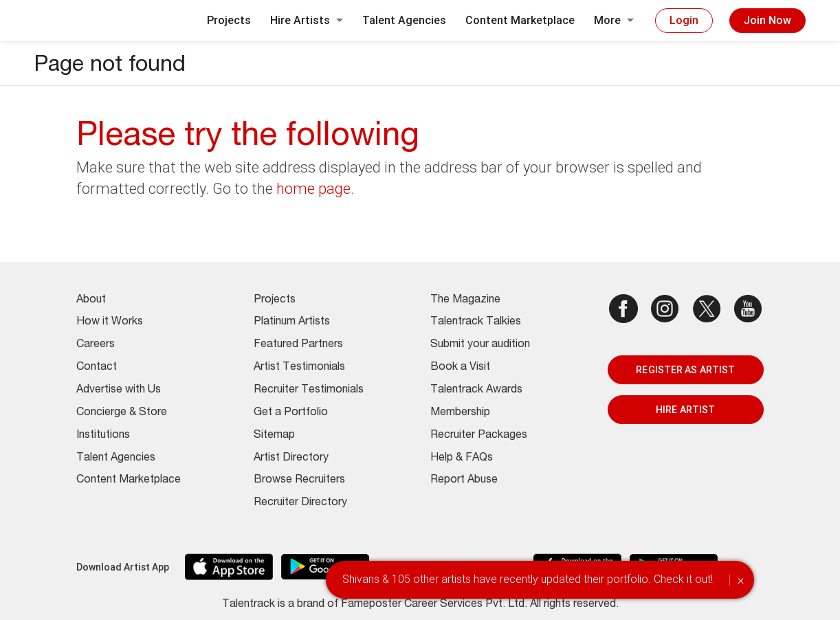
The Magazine (465, 300)
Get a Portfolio (291, 413)
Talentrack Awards (476, 390)
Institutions (103, 436)
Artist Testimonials (299, 368)
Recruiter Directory (300, 503)
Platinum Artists (292, 322)
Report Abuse (464, 480)
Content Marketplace (520, 20)
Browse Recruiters (299, 480)
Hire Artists (307, 20)
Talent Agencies (404, 20)
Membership (460, 413)
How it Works (110, 322)
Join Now (767, 20)
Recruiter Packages (479, 436)
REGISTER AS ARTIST (685, 370)
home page (313, 189)
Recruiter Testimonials (309, 390)
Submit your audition (480, 345)
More (614, 20)
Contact (97, 368)
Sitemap (274, 436)
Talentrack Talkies (476, 322)
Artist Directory (291, 458)
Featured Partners (298, 345)
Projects (229, 20)
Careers (96, 345)
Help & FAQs (462, 458)
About (91, 300)
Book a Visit (460, 368)
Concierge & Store (122, 413)
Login (684, 20)
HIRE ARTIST (685, 410)
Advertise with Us (119, 390)
